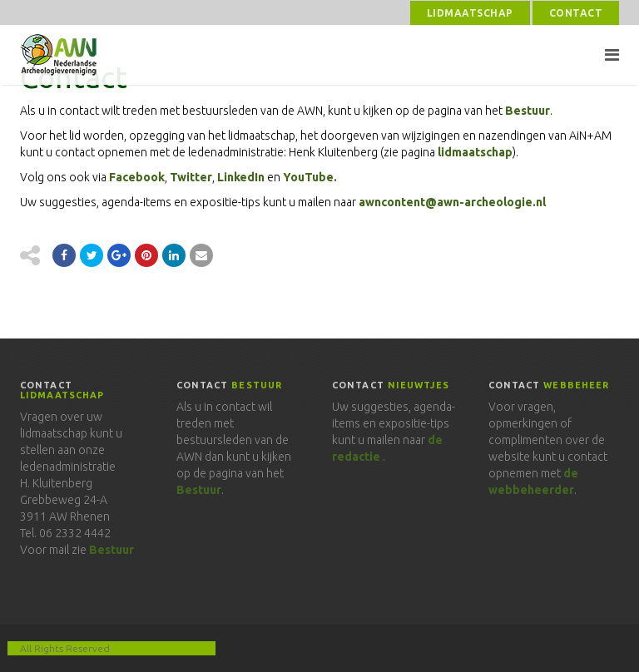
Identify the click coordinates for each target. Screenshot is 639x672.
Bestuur (528, 111)
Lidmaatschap (470, 13)
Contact (576, 13)
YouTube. (310, 177)
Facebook (137, 177)
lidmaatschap (475, 152)
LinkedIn (241, 177)
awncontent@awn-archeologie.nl (452, 202)
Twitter (191, 177)
